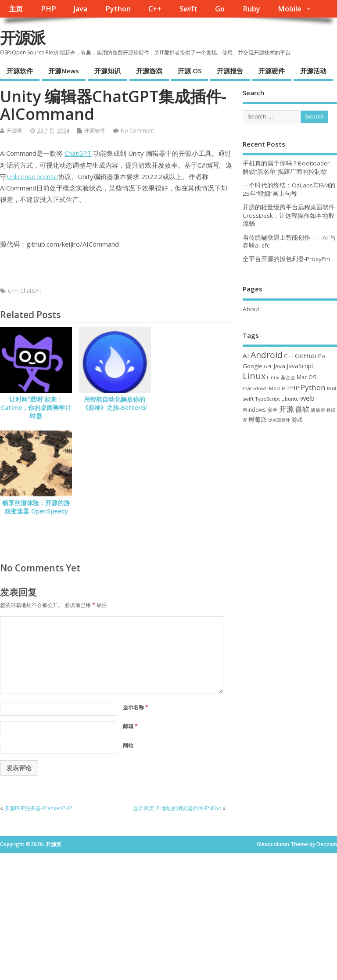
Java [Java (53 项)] (280, 366)
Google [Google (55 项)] (253, 366)
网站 (128, 745)
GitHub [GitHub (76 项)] (306, 355)
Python (118, 9)
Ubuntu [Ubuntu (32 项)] (290, 399)
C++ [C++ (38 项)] (289, 356)
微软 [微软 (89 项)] (302, 409)
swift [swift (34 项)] (248, 399)
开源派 (22, 38)
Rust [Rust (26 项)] (332, 388)
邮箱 (130, 726)
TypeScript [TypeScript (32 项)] (267, 399)
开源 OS (190, 71)
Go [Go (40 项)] (321, 356)
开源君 (14, 131)
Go (220, 9)
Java (81, 9)
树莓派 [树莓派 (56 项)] (258, 420)
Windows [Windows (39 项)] (254, 409)
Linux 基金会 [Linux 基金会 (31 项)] (281, 377)
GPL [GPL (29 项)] (268, 366)
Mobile (290, 9)
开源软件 (20, 71)
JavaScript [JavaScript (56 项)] (300, 366)
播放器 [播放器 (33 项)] (318, 410)
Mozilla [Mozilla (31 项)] (277, 388)
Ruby (251, 9)
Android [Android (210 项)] (267, 355)
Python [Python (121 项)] (313, 387)
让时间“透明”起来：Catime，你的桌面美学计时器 (36, 408)
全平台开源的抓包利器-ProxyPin (286, 259)
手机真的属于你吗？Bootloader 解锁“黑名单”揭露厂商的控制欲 (286, 167)
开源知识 (108, 71)
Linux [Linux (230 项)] (254, 376)
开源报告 (230, 71)
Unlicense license (32, 176)
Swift (188, 9)
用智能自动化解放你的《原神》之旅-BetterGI (115, 404)
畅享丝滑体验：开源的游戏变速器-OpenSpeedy (36, 507)
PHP (48, 9)
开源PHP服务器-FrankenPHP (38, 808)
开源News (64, 71)
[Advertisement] (290, 485)
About (251, 309)
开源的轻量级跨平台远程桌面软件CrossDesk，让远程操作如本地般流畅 (289, 215)
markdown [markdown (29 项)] (255, 388)
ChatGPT (78, 153)
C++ (155, 9)
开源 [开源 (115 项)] (287, 409)
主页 (16, 9)
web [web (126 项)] (307, 398)
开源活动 (313, 71)
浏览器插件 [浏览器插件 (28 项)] (279, 420)
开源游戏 (149, 71)
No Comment (137, 131)
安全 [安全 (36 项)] (272, 410)
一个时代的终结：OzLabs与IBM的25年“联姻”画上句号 (289, 189)
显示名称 (136, 707)
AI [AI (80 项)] (246, 355)
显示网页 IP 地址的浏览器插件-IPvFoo (177, 808)
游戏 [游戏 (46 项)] (297, 420)
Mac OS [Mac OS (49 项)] (307, 377)
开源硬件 (272, 71)
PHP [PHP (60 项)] (293, 388)
